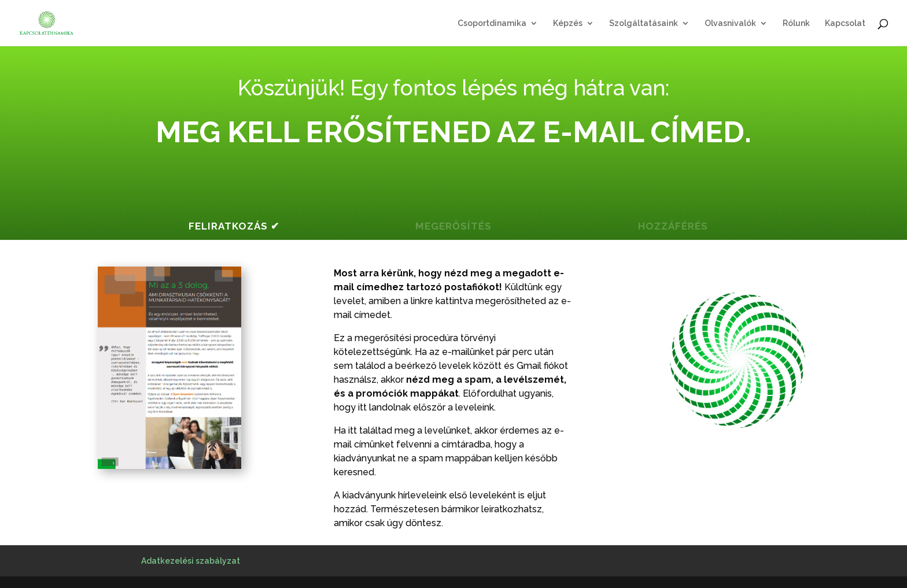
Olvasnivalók (730, 23)
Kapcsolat (845, 23)
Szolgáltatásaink (644, 23)
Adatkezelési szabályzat (191, 561)
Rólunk (796, 23)
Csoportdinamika (492, 23)
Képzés (568, 23)
